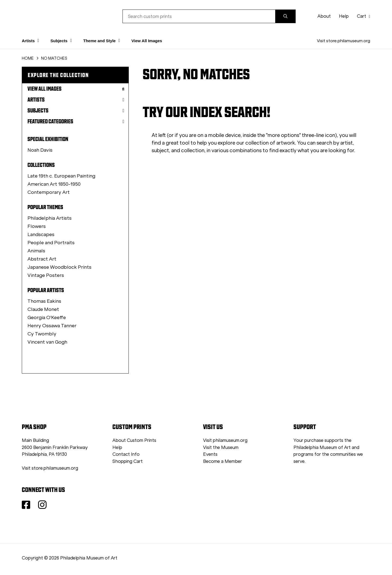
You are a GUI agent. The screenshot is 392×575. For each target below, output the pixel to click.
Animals (36, 251)
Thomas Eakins (44, 301)
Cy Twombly (42, 334)
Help (344, 16)
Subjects (76, 111)
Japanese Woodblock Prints (59, 267)
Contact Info (126, 454)
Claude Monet (43, 309)
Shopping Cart (128, 461)
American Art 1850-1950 (54, 184)
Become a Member (223, 461)
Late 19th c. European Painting (61, 176)
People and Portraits (51, 243)
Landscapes (41, 234)
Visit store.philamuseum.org (344, 41)
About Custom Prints (134, 440)
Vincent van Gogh (47, 342)
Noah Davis (40, 150)
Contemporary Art (49, 192)
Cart (364, 16)
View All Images (147, 41)
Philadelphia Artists (50, 218)
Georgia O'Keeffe (47, 317)
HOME (28, 58)
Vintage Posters (46, 275)
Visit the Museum (221, 447)
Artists (76, 100)
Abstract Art (42, 259)
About (324, 16)
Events (210, 454)
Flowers (37, 226)
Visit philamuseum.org (225, 440)
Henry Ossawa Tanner (52, 326)
